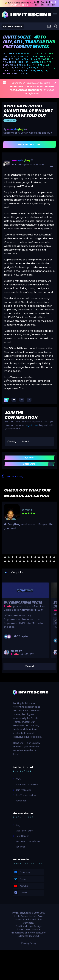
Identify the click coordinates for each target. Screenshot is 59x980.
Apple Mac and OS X (41, 133)
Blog (18, 825)
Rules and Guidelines (27, 785)
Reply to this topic (29, 144)
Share (29, 458)
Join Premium (23, 790)
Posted (28, 164)
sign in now (32, 425)
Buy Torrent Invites (26, 795)
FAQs (18, 779)
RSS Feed (21, 847)
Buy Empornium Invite (23, 602)
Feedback (21, 801)
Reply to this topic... (20, 442)
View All (29, 666)
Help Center (22, 836)
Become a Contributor (28, 841)
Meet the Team (24, 831)
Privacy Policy (29, 943)
